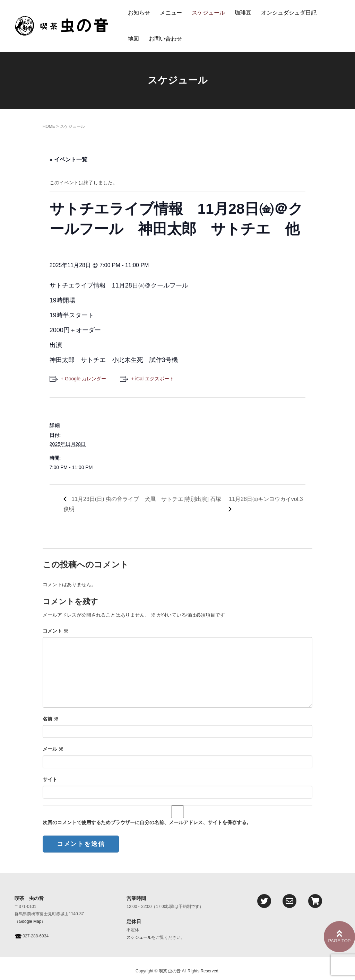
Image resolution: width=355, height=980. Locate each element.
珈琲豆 (243, 13)
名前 (51, 719)
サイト (50, 779)
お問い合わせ (165, 39)
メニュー (171, 13)
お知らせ (139, 13)
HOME (49, 126)
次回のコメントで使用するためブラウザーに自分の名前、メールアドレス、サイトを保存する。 (147, 822)
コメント (55, 631)
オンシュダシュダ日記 (289, 13)
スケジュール (208, 13)
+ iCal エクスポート (153, 379)
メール (53, 749)
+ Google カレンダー (83, 379)
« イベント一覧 (68, 160)
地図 (133, 39)
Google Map (30, 921)
